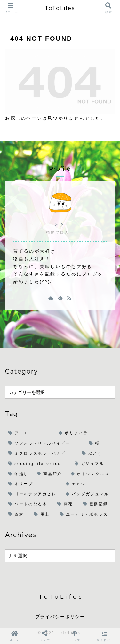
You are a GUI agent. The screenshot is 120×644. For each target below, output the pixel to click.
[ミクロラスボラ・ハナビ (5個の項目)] (42, 454)
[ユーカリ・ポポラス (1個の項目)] (86, 515)
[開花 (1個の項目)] (67, 504)
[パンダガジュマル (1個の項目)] (89, 494)
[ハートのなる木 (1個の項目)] (30, 504)
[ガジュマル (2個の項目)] (93, 464)
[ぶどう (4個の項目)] (97, 454)
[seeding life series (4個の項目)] (38, 464)
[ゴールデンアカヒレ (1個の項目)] (34, 494)
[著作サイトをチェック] (51, 298)
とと (60, 225)
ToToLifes (60, 8)
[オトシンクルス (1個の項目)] (91, 474)
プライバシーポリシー (60, 617)
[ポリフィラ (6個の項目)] (85, 433)
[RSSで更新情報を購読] (69, 298)
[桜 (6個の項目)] (100, 444)
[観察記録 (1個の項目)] (97, 504)
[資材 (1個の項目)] (18, 515)
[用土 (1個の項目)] (44, 515)
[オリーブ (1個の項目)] (34, 484)
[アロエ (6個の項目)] (30, 433)
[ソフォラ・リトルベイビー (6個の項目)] (45, 444)
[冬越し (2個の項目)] (20, 474)
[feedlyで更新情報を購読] (60, 298)
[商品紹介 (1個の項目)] (51, 474)
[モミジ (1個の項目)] (89, 484)
